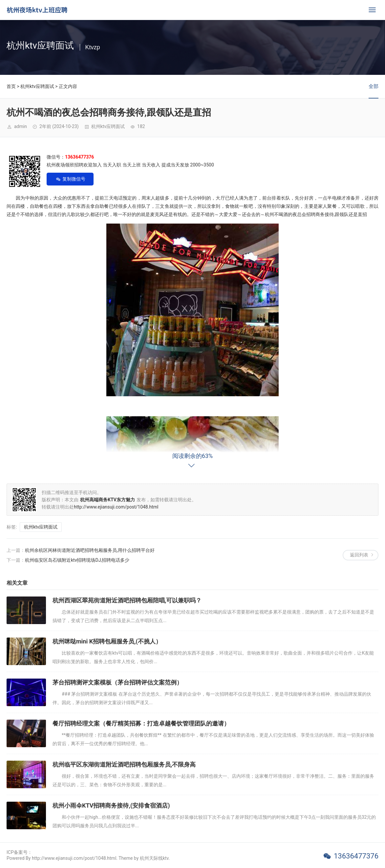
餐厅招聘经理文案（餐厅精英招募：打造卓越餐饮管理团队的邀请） (141, 723)
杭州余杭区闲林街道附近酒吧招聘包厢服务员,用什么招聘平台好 (90, 550)
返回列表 (359, 555)
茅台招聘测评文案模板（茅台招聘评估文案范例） (118, 682)
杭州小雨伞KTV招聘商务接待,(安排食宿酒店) (111, 805)
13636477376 (356, 856)
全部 (374, 86)
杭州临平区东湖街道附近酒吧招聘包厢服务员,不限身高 (124, 764)
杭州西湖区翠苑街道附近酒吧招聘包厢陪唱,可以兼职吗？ (127, 600)
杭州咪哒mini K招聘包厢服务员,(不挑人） (107, 641)
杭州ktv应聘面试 (37, 86)
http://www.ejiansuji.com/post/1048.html (116, 507)
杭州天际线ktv (154, 858)
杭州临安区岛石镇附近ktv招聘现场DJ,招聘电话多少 (77, 560)
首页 (11, 86)
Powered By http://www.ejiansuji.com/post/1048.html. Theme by (73, 858)
